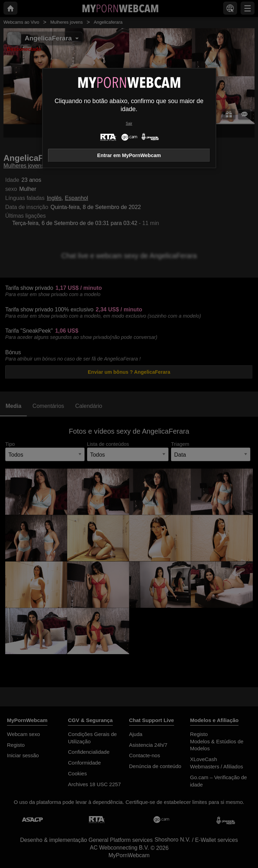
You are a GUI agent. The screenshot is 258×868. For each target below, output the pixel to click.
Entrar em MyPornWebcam (129, 155)
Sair (129, 123)
